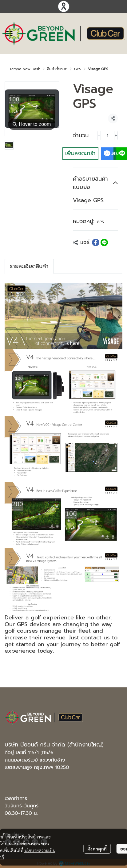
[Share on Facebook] (96, 242)
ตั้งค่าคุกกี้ (97, 849)
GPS (78, 69)
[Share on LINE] (104, 242)
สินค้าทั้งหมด (57, 69)
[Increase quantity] (116, 135)
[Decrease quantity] (99, 135)
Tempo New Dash (25, 69)
